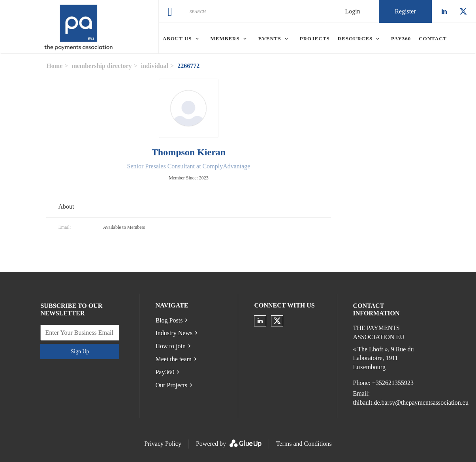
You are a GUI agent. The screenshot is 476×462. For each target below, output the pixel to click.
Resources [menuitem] (355, 39)
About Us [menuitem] (177, 39)
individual (155, 66)
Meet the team (173, 359)
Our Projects (171, 385)
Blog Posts (169, 320)
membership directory (102, 66)
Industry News (174, 333)
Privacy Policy (163, 444)
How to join (170, 346)
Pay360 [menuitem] (401, 39)
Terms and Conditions (304, 444)
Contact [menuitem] (433, 39)
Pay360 (165, 372)
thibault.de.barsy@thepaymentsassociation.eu (411, 403)
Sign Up (80, 352)
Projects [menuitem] (315, 39)
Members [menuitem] (225, 39)
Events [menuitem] (270, 39)
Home (54, 66)
